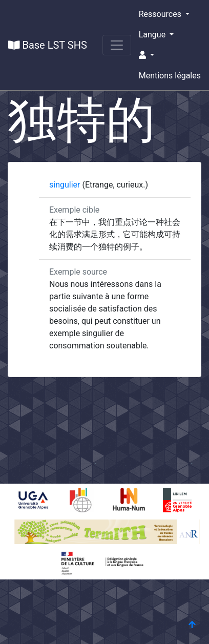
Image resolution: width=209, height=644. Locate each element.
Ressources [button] (161, 14)
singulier (66, 185)
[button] (170, 55)
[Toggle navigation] (117, 45)
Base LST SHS (48, 45)
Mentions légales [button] (170, 76)
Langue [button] (153, 35)
